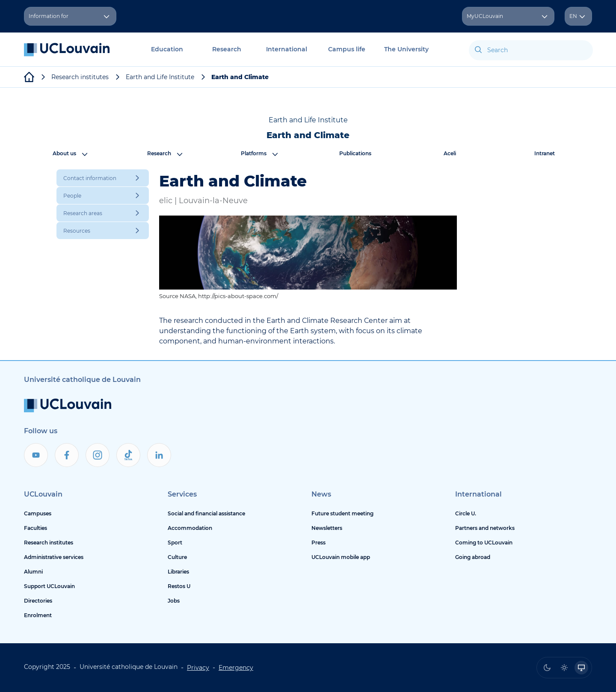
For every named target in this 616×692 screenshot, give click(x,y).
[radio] (547, 668)
